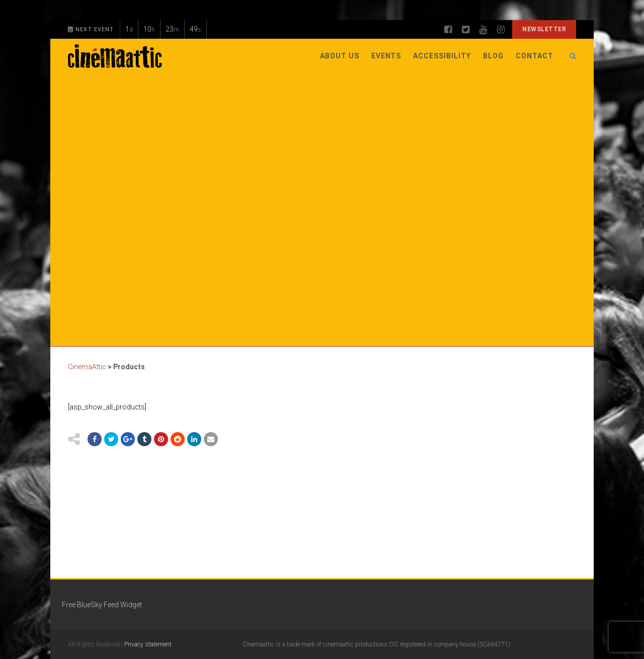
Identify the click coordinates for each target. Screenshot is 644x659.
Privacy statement (148, 644)
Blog (493, 56)
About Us (340, 56)
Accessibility (442, 56)
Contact (535, 56)
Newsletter (544, 29)
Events (386, 56)
